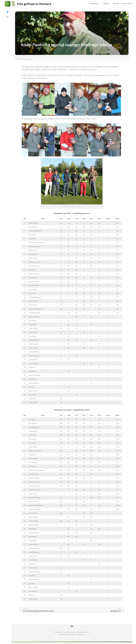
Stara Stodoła (123, 4)
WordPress (71, 634)
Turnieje (102, 4)
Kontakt (112, 4)
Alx (83, 634)
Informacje (91, 4)
